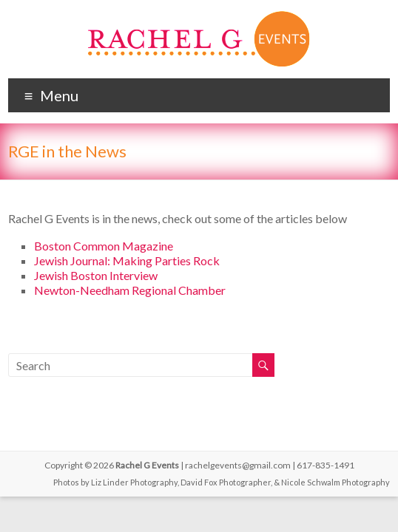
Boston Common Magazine (104, 246)
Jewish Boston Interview (96, 275)
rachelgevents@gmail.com (238, 465)
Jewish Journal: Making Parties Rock (127, 260)
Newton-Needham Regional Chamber (130, 290)
